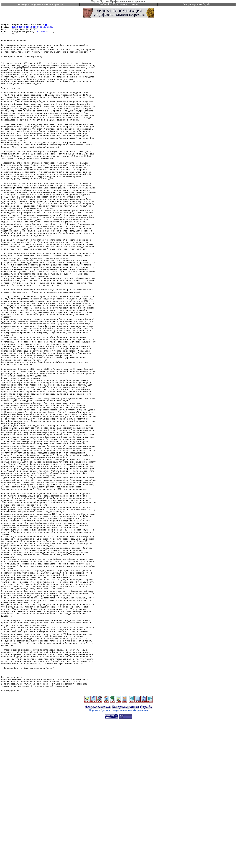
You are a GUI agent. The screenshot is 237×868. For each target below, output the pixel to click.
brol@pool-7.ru (45, 34)
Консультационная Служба (197, 4)
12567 (36, 28)
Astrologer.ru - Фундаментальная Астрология (40, 4)
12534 (22, 28)
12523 (15, 28)
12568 (43, 28)
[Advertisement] (118, 861)
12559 (29, 28)
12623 (50, 28)
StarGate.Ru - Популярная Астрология (118, 4)
